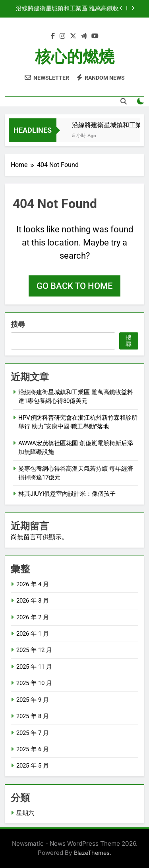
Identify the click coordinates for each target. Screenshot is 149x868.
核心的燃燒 (75, 57)
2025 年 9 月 (33, 700)
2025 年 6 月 (33, 749)
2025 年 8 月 (33, 716)
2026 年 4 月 (33, 584)
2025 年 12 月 (34, 650)
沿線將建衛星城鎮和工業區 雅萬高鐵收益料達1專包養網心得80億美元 (67, 9)
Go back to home (74, 286)
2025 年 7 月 (33, 733)
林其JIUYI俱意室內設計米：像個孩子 (67, 494)
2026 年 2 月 (33, 617)
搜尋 (18, 324)
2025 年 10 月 (34, 683)
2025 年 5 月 (33, 766)
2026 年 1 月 (33, 634)
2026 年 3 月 (33, 601)
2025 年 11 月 (34, 667)
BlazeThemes (92, 853)
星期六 (25, 813)
